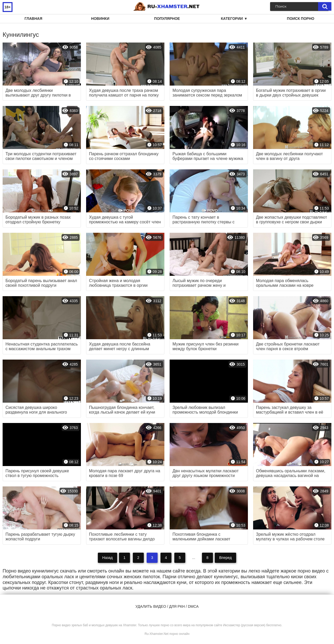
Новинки (100, 19)
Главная (33, 19)
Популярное (167, 19)
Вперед (225, 558)
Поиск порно (301, 19)
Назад (108, 558)
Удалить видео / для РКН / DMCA (167, 606)
